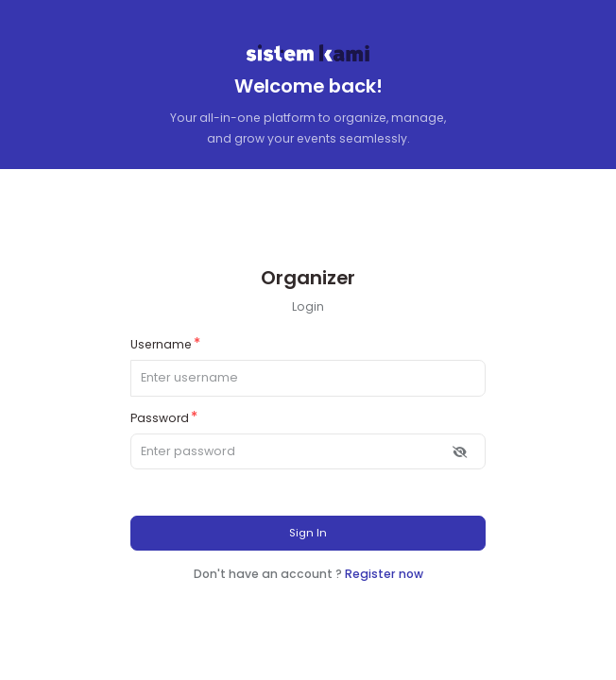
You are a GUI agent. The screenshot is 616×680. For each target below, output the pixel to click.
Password (160, 418)
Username (161, 344)
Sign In (308, 533)
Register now (384, 574)
